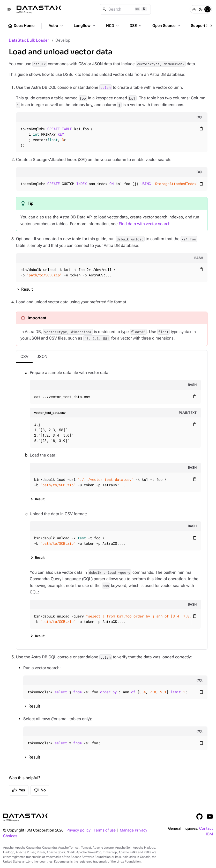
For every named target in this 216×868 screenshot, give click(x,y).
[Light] (194, 9)
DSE (136, 26)
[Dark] (201, 9)
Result (27, 289)
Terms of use (105, 830)
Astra (56, 26)
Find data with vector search (145, 224)
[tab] (24, 357)
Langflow (85, 26)
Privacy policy (79, 830)
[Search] (125, 9)
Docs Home (21, 26)
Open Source (167, 26)
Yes (19, 790)
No (40, 790)
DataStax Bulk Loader (29, 40)
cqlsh (106, 87)
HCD (113, 26)
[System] (207, 9)
